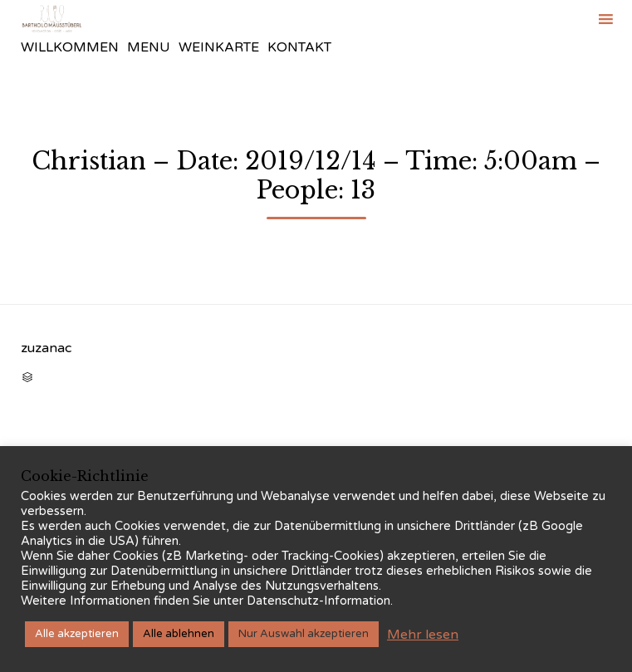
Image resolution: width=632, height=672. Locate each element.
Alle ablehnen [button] (179, 634)
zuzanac (46, 348)
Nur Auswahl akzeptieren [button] (304, 634)
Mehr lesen (423, 635)
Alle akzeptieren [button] (77, 634)
